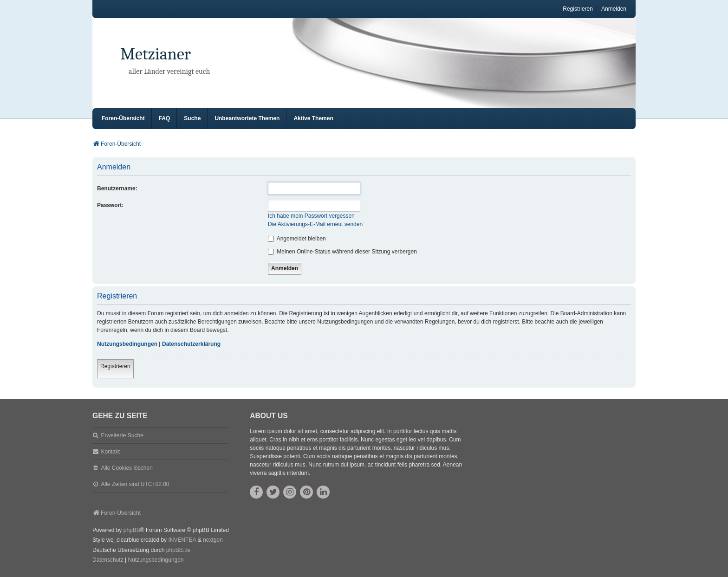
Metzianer (156, 54)
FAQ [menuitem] (165, 118)
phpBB (132, 530)
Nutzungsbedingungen (127, 344)
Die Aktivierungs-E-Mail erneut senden (315, 224)
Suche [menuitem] (192, 118)
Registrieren (115, 366)
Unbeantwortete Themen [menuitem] (247, 118)
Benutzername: (117, 188)
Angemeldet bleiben (297, 239)
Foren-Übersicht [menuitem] (123, 118)
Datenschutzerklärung (191, 344)
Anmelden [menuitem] (614, 9)
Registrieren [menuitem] (578, 9)
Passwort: (110, 205)
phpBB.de (179, 550)
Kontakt (110, 452)
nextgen (213, 540)
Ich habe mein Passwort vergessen (311, 216)
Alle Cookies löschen (127, 468)
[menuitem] (108, 560)
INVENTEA (182, 540)
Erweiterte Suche (122, 435)
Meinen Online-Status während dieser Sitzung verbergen (342, 252)
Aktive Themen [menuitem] (313, 118)
